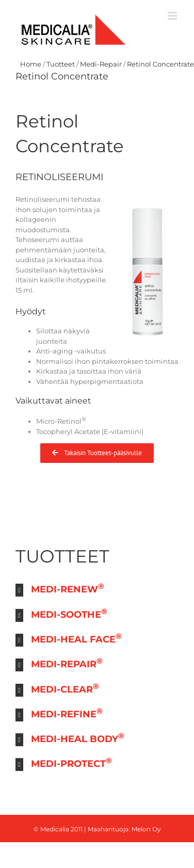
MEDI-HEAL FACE (76, 638)
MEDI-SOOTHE (69, 613)
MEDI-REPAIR (67, 663)
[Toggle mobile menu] (173, 16)
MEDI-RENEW (68, 588)
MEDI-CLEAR (65, 688)
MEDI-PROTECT (71, 762)
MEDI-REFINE (67, 713)
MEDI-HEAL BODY (78, 738)
